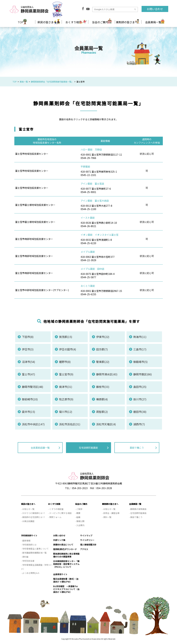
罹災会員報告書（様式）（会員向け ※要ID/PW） (66, 580)
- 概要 (78, 513)
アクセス (84, 549)
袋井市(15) (29, 412)
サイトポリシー (87, 540)
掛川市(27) (140, 399)
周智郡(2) (102, 412)
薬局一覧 (24, 82)
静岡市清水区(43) (107, 374)
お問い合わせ (155, 9)
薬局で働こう (137, 448)
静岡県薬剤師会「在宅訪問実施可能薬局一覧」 (52, 82)
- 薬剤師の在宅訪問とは (32, 517)
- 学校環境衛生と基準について (35, 549)
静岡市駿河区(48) (33, 387)
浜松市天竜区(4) (106, 424)
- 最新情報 (26, 540)
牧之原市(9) (66, 399)
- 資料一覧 (107, 517)
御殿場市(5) (140, 362)
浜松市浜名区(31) (70, 424)
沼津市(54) (29, 362)
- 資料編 (25, 557)
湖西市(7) (139, 424)
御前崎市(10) (30, 399)
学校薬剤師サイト (29, 535)
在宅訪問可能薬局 (88, 448)
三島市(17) (140, 349)
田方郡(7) (102, 349)
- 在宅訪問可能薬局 (138, 513)
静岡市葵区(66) (143, 374)
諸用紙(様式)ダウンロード (65, 549)
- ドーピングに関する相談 (60, 513)
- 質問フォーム (55, 517)
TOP (21, 22)
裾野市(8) (65, 362)
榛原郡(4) (102, 399)
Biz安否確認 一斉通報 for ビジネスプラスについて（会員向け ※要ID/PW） (66, 589)
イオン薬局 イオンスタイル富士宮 (100, 235)
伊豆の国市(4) (68, 349)
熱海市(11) (140, 337)
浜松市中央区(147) (33, 424)
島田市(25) (140, 387)
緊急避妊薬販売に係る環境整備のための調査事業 (66, 555)
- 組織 (78, 517)
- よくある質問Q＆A (30, 573)
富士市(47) (29, 374)
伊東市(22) (103, 337)
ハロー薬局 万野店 (91, 149)
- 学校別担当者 (28, 561)
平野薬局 (85, 167)
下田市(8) (28, 337)
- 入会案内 (80, 525)
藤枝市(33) (103, 387)
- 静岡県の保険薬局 (138, 509)
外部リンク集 (59, 540)
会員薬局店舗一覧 (40, 448)
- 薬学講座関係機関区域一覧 (34, 553)
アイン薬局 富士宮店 (92, 184)
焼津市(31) (66, 387)
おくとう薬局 (88, 286)
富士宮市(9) (66, 374)
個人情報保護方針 (88, 545)
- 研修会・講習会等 (111, 513)
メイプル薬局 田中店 (92, 269)
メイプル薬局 (88, 252)
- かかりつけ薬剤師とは (32, 513)
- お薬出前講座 (28, 521)
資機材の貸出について (63, 545)
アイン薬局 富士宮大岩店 (95, 201)
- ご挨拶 (79, 509)
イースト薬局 (88, 218)
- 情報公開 (80, 521)
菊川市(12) (66, 412)
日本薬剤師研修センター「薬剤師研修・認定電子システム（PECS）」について (66, 564)
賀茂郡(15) (66, 337)
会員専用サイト (60, 574)
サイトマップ (86, 535)
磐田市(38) (140, 412)
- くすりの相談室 (56, 509)
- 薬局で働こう (136, 517)
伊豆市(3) (28, 349)
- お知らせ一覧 (28, 509)
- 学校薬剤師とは (29, 545)
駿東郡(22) (103, 362)
